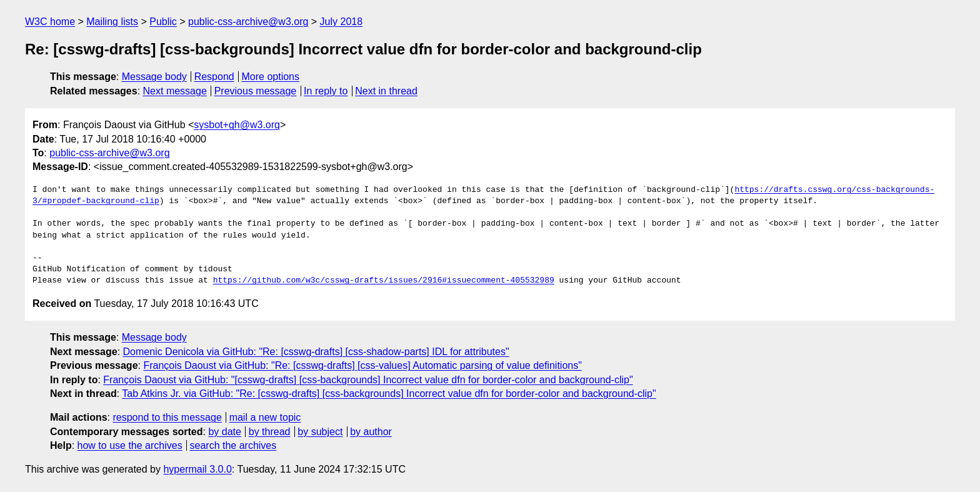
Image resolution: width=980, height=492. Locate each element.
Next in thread (386, 91)
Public (163, 22)
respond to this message (167, 417)
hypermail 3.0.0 (197, 469)
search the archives (233, 445)
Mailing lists (112, 22)
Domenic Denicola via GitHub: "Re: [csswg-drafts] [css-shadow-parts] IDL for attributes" (316, 352)
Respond (214, 77)
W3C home (50, 22)
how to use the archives (130, 445)
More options (271, 77)
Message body (154, 77)
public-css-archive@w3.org (248, 22)
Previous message (256, 91)
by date (224, 432)
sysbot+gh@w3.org (237, 125)
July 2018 (342, 22)
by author (371, 432)
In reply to (326, 91)
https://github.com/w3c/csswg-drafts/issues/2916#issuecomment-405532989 (384, 281)
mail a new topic (265, 417)
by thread (270, 432)
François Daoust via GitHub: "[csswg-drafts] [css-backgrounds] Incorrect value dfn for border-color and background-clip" (368, 380)
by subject (320, 432)
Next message (175, 91)
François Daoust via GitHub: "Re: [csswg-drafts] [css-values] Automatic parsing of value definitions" (362, 365)
